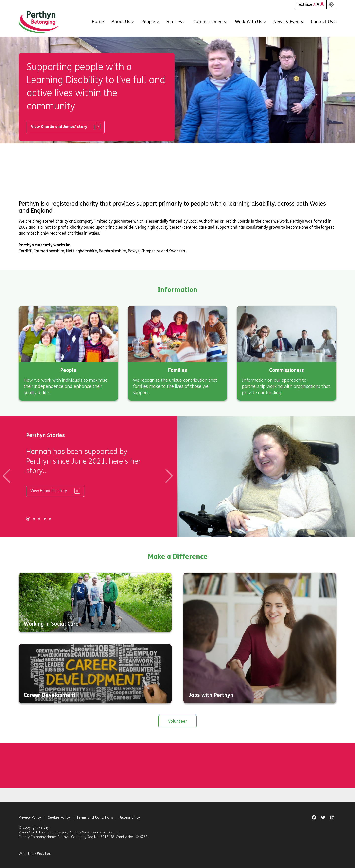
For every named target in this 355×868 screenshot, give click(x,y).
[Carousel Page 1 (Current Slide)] (27, 519)
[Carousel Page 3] (38, 519)
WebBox (44, 854)
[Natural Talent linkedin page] (332, 818)
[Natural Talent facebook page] (314, 818)
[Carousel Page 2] (33, 519)
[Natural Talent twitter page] (323, 818)
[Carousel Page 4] (43, 519)
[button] (123, 22)
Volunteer (178, 721)
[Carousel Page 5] (49, 519)
